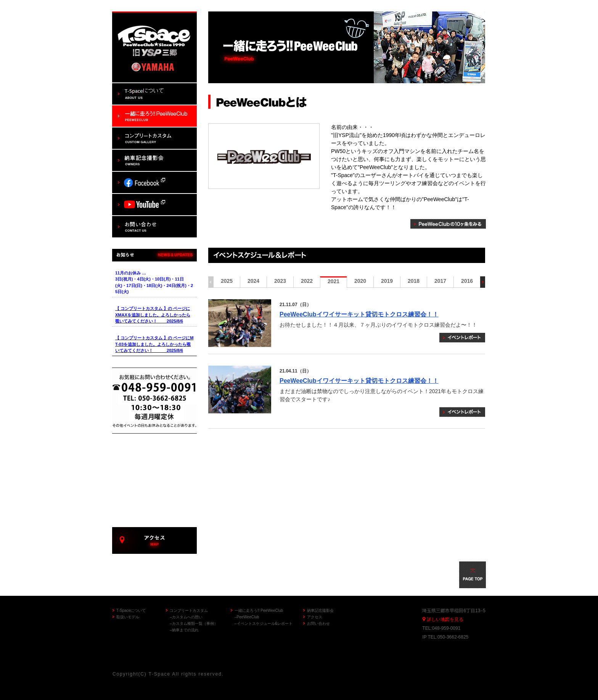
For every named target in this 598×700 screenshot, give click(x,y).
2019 (387, 281)
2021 (334, 281)
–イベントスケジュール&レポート (264, 623)
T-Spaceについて (131, 610)
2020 (360, 281)
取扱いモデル (128, 617)
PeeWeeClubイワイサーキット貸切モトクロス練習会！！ (359, 314)
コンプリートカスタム (189, 610)
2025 (227, 281)
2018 (414, 281)
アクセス (315, 617)
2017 (440, 281)
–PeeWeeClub (247, 617)
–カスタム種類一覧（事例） (194, 623)
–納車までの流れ (184, 630)
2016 (467, 281)
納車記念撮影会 (320, 610)
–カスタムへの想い (186, 617)
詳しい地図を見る (445, 619)
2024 (253, 281)
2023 (280, 281)
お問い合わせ (318, 623)
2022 (307, 281)
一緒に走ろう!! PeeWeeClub (259, 610)
